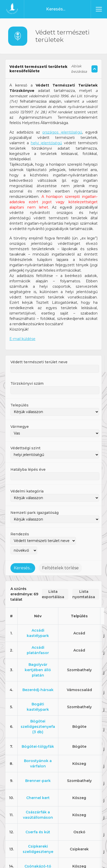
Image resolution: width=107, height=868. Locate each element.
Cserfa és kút (38, 816)
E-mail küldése (22, 323)
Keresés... (23, 552)
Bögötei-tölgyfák (38, 731)
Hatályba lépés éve (28, 454)
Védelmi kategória (27, 475)
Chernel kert (38, 782)
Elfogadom (32, 860)
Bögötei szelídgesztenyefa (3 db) (38, 711)
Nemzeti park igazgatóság (35, 497)
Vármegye (20, 411)
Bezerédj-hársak (38, 674)
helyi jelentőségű (46, 127)
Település (19, 389)
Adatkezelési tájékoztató (67, 860)
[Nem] (101, 849)
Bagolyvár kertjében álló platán (38, 654)
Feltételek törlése (60, 552)
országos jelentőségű (62, 116)
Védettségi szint (25, 432)
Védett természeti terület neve (39, 346)
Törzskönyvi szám (27, 368)
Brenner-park (38, 765)
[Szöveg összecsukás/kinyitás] (95, 53)
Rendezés (20, 518)
